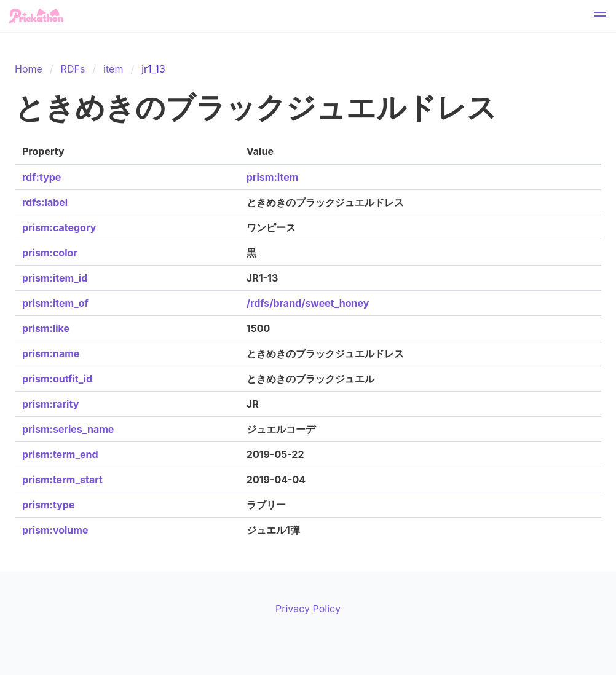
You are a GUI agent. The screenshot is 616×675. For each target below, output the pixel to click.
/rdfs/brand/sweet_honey (308, 303)
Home (29, 69)
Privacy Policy (308, 609)
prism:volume (55, 530)
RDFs (73, 69)
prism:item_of (55, 303)
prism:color (50, 253)
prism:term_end (60, 454)
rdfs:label (45, 202)
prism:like (46, 328)
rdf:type (41, 177)
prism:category (59, 227)
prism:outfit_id (57, 379)
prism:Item (272, 177)
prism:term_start (62, 480)
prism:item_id (55, 278)
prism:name (51, 353)
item (113, 69)
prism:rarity (50, 404)
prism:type (48, 505)
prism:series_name (68, 429)
